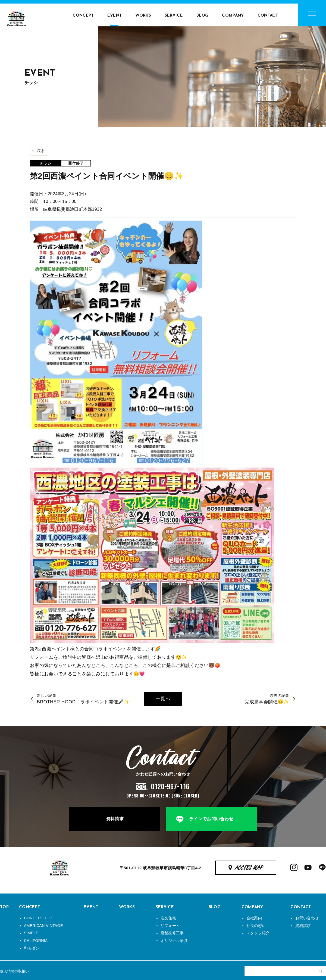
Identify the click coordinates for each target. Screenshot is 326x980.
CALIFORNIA (36, 941)
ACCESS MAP (249, 868)
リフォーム (170, 926)
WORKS (143, 16)
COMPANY (233, 16)
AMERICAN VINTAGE (43, 926)
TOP (4, 907)
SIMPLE (31, 933)
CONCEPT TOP (38, 918)
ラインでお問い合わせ (211, 819)
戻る (41, 151)
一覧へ (163, 699)
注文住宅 (168, 918)
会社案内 (254, 918)
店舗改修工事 (172, 933)
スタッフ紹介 (258, 933)
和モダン (32, 948)
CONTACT (268, 16)
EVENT (115, 16)
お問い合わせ (307, 918)
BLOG (202, 16)
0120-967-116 (170, 787)
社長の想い (256, 926)
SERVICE (174, 16)
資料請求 (115, 819)
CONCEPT (83, 16)
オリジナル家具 (174, 941)
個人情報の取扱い (15, 971)
